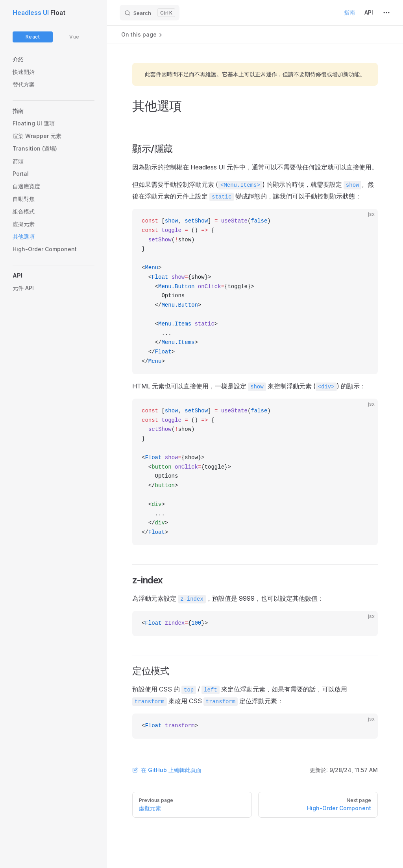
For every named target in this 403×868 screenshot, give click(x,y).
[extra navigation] (386, 13)
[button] (54, 59)
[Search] (150, 13)
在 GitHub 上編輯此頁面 (167, 770)
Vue (74, 37)
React (33, 37)
